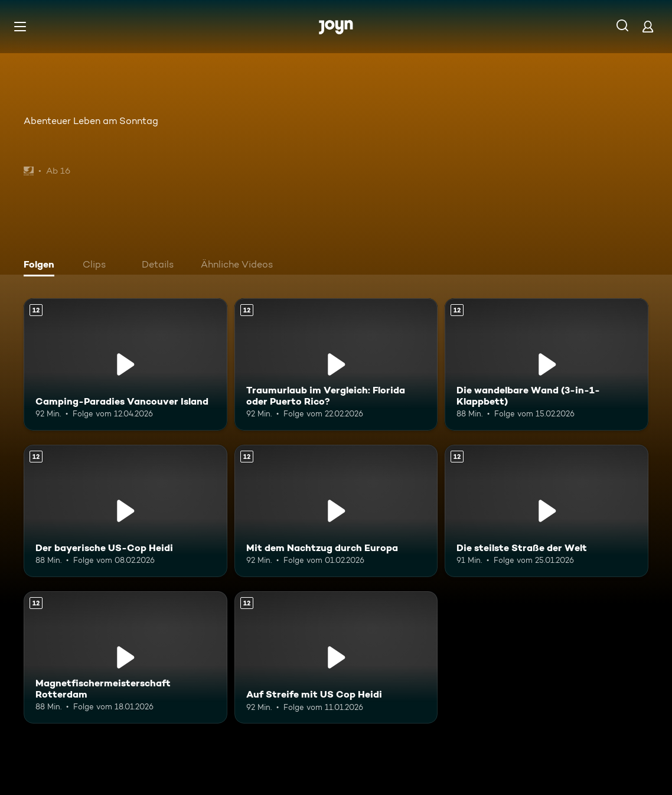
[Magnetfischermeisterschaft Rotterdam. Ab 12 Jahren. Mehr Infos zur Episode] (125, 657)
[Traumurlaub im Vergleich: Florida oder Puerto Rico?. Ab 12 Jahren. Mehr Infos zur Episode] (336, 364)
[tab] (42, 266)
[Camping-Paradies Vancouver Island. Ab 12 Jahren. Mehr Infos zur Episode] (125, 364)
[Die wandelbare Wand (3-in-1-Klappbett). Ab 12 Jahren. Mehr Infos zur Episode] (547, 364)
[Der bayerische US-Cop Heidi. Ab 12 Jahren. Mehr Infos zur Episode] (125, 511)
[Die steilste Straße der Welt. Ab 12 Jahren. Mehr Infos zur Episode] (547, 511)
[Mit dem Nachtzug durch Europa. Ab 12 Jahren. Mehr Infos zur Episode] (336, 511)
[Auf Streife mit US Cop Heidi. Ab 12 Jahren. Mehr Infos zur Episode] (336, 657)
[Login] (648, 26)
